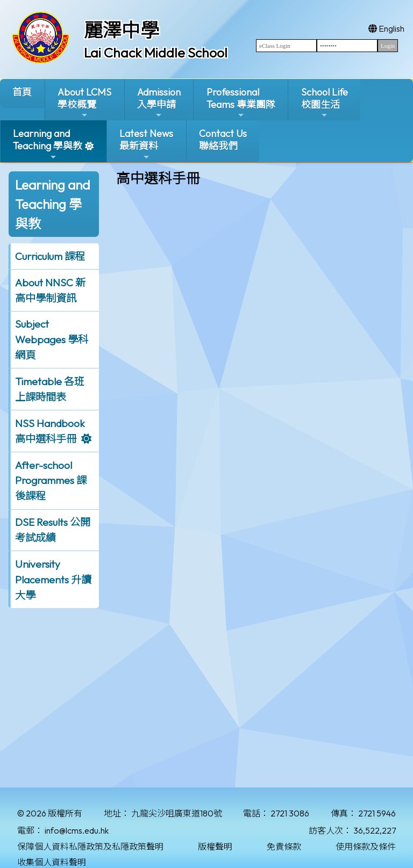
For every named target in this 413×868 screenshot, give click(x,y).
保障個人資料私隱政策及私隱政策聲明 (90, 847)
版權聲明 (215, 847)
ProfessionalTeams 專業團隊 (241, 103)
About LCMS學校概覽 (84, 103)
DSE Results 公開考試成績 (53, 530)
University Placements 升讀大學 (53, 580)
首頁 (22, 92)
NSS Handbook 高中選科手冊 (50, 431)
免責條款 (284, 847)
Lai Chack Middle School (156, 53)
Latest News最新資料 (146, 144)
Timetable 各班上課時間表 (50, 389)
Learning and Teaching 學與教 (48, 144)
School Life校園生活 (325, 103)
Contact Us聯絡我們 (223, 140)
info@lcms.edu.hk (77, 830)
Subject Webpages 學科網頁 (52, 339)
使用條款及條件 (366, 847)
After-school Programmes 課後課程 (51, 481)
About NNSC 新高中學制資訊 (50, 290)
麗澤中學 (122, 30)
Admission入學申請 (159, 103)
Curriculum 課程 (50, 256)
